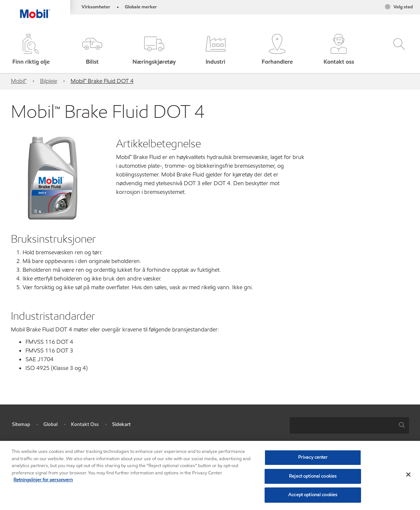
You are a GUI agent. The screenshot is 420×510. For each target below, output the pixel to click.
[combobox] (349, 425)
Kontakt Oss (85, 424)
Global (50, 424)
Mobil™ (19, 81)
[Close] (408, 475)
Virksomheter (96, 7)
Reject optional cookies (313, 476)
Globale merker (141, 7)
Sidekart (121, 424)
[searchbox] (342, 425)
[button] (92, 50)
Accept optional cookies (313, 495)
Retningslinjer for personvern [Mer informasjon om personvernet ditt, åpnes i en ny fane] (43, 480)
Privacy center (313, 457)
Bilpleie (49, 81)
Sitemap (21, 424)
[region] (210, 475)
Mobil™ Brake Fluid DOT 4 (102, 81)
